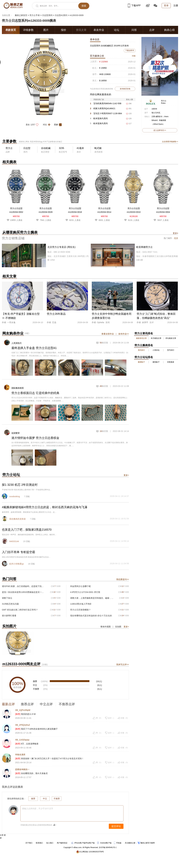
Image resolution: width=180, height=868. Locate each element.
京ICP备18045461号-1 (108, 847)
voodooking (15, 496)
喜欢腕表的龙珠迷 (17, 519)
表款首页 (11, 30)
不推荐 (57, 799)
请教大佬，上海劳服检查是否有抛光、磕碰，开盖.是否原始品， (92, 598)
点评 (152, 30)
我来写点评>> (123, 664)
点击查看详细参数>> (170, 142)
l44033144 (14, 541)
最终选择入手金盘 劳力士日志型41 (34, 348)
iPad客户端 (90, 843)
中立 (45, 799)
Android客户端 (104, 843)
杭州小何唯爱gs (17, 564)
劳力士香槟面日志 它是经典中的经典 (35, 393)
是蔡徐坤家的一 (22, 769)
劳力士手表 (35, 15)
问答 (134, 30)
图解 (59, 125)
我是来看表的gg (36, 142)
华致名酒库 (20, 755)
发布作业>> (124, 334)
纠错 (134, 56)
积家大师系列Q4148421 (103, 108)
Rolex (163, 103)
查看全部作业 (108, 334)
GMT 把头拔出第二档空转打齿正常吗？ (20, 610)
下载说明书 (130, 50)
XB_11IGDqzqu (22, 740)
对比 (47, 125)
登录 (166, 6)
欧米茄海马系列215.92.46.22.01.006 (99, 124)
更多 (175, 233)
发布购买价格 (125, 89)
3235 (62, 148)
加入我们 (50, 843)
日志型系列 (47, 15)
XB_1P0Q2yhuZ (23, 725)
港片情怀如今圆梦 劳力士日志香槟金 (35, 438)
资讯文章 (81, 30)
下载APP (134, 6)
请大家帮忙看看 (9, 616)
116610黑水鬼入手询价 (81, 604)
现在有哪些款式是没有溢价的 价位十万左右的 (91, 616)
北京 (176, 238)
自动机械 (46, 148)
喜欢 (33, 125)
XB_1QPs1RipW (23, 710)
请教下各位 (7, 598)
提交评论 (116, 826)
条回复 (104, 343)
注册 (176, 6)
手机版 (118, 843)
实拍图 (118, 627)
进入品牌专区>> (160, 130)
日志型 (27, 148)
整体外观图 (106, 627)
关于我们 (29, 843)
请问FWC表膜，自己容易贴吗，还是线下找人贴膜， (24, 586)
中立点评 (46, 704)
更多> (126, 475)
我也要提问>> (123, 579)
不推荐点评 (67, 704)
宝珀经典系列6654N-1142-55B (106, 103)
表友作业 (99, 30)
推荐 (33, 799)
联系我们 (39, 843)
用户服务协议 (62, 843)
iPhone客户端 (78, 843)
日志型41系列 (61, 15)
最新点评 (8, 704)
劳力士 (164, 101)
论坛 (117, 30)
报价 (64, 30)
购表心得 (169, 30)
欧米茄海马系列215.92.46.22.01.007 (99, 119)
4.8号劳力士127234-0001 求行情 (85, 592)
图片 (46, 30)
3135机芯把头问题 (10, 604)
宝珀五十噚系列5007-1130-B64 (106, 113)
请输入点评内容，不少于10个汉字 (38, 809)
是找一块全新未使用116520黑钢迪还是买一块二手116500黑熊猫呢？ (24, 592)
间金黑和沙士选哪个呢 (80, 586)
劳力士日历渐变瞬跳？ (80, 610)
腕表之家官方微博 (148, 843)
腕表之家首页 (21, 15)
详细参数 (28, 30)
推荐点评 (27, 704)
